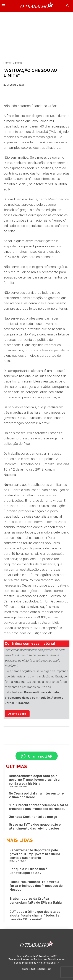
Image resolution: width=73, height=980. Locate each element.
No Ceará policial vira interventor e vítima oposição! (36, 795)
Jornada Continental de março (33, 817)
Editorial (18, 63)
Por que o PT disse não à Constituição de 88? (28, 871)
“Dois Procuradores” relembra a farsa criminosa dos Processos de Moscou (39, 807)
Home (7, 63)
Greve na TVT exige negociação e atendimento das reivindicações (35, 827)
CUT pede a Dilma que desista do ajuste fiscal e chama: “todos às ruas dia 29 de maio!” (35, 916)
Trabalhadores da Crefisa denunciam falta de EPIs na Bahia (36, 901)
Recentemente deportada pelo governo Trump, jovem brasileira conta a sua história (34, 780)
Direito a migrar (18, 787)
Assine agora (17, 714)
